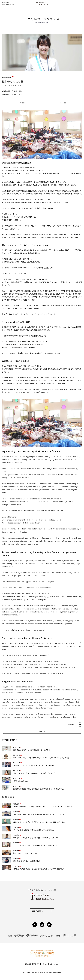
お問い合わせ (54, 964)
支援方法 (45, 964)
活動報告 (36, 964)
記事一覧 (42, 731)
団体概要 (28, 964)
